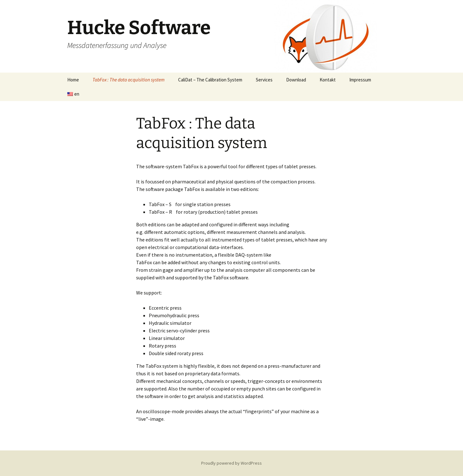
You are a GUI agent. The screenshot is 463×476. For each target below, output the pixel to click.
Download (296, 80)
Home (73, 80)
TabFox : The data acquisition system (129, 80)
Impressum (360, 80)
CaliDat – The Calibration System (210, 80)
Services (264, 80)
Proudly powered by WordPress (231, 463)
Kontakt (328, 80)
